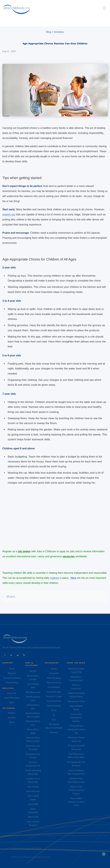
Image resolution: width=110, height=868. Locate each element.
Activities (59, 32)
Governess (54, 673)
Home (12, 669)
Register (12, 713)
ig (18, 655)
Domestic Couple (54, 696)
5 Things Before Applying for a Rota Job (76, 729)
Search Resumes (12, 698)
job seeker (24, 551)
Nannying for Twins (76, 701)
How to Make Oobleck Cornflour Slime (76, 802)
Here (73, 578)
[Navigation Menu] (104, 8)
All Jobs (33, 671)
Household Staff (54, 701)
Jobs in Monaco (33, 791)
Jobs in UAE (33, 804)
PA (54, 715)
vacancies (69, 556)
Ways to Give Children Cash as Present (76, 790)
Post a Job (12, 693)
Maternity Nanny (54, 683)
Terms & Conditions (12, 678)
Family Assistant (54, 706)
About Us (12, 673)
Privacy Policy (12, 683)
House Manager (54, 692)
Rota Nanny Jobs (33, 692)
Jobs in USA (33, 817)
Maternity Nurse (54, 678)
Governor (54, 732)
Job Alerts (12, 718)
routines (55, 578)
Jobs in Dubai (33, 787)
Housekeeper (54, 687)
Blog (49, 32)
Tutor (54, 720)
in (11, 655)
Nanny (54, 669)
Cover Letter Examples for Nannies (76, 718)
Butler (54, 710)
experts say (9, 214)
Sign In (12, 702)
